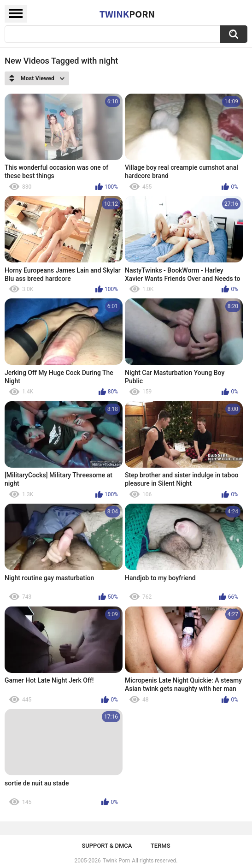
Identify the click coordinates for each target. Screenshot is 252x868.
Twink (127, 14)
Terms (161, 846)
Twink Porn (116, 861)
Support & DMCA (107, 846)
